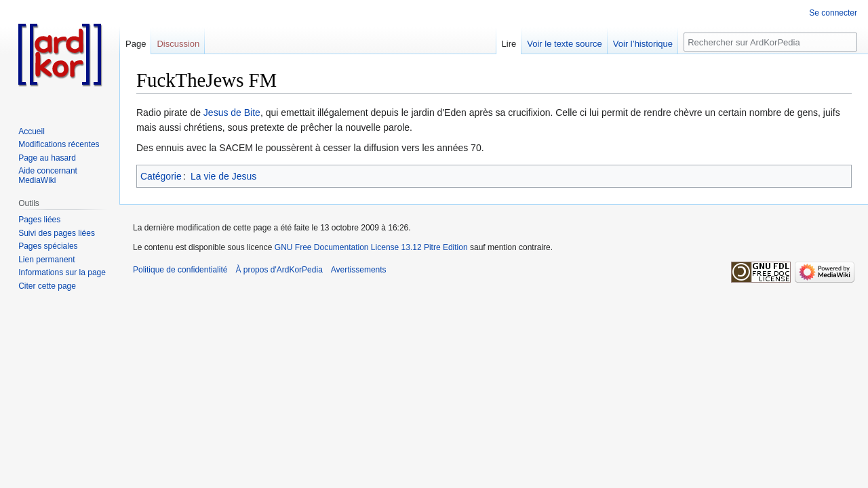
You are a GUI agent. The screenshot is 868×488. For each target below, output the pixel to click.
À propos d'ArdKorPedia (279, 270)
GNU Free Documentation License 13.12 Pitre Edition (371, 247)
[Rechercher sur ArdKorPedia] (770, 42)
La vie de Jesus (223, 176)
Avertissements (359, 270)
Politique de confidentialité (180, 270)
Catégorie (161, 176)
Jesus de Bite (232, 113)
